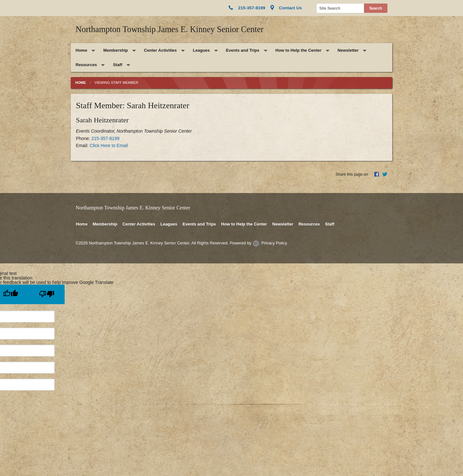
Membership (116, 50)
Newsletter (348, 50)
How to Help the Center (299, 50)
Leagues (201, 50)
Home (81, 50)
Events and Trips (243, 50)
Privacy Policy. (275, 243)
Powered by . (245, 243)
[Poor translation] (47, 294)
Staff (118, 65)
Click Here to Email (109, 145)
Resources (86, 65)
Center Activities (160, 50)
